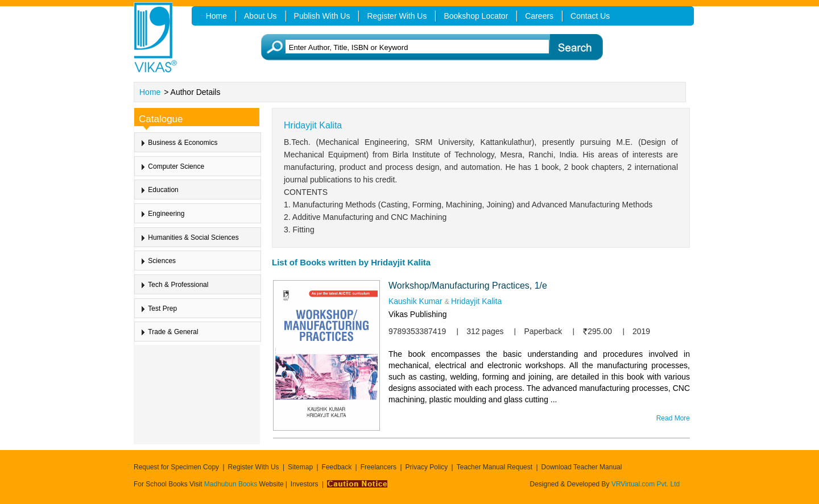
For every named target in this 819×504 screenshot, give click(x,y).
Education (163, 190)
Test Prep (162, 308)
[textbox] (427, 47)
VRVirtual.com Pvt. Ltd (646, 484)
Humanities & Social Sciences (193, 238)
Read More (673, 418)
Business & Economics (183, 143)
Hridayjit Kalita (476, 301)
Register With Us (254, 467)
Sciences (162, 261)
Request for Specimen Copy (176, 467)
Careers (539, 16)
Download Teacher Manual (582, 467)
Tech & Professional (178, 285)
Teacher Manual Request (495, 467)
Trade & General (173, 332)
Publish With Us (322, 16)
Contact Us (590, 16)
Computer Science (176, 166)
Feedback (337, 467)
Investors (305, 484)
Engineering (166, 214)
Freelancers (379, 467)
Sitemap (300, 467)
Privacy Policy (427, 467)
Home (150, 92)
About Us (260, 16)
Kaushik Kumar (415, 301)
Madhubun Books (232, 484)
